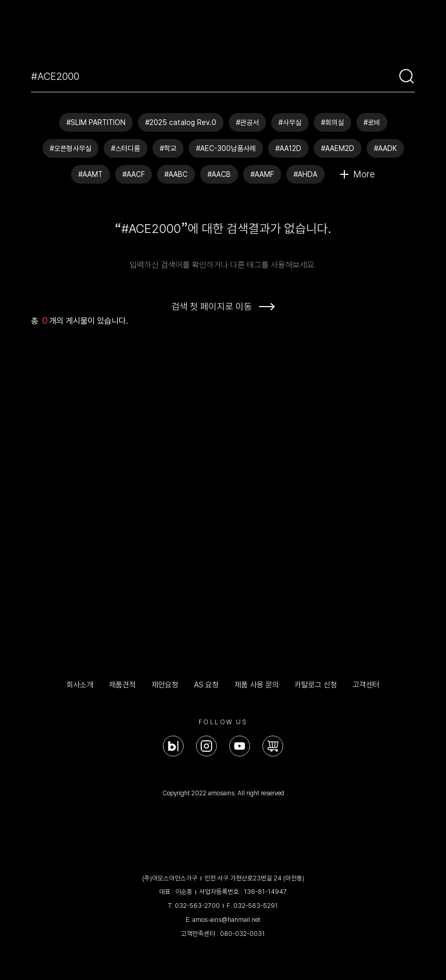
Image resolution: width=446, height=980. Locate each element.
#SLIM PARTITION (96, 122)
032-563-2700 (197, 906)
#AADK (385, 148)
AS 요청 (206, 685)
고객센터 (366, 685)
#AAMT (90, 174)
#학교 (168, 148)
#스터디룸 (126, 148)
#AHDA (305, 174)
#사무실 (290, 122)
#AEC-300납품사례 (226, 148)
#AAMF (262, 174)
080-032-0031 (242, 934)
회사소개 (80, 685)
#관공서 (247, 122)
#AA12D (288, 148)
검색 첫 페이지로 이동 (212, 306)
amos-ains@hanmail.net (226, 920)
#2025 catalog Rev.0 (181, 122)
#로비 (372, 122)
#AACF (134, 174)
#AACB (219, 174)
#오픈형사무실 (71, 148)
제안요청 (165, 685)
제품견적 (122, 685)
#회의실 (332, 122)
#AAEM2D (338, 148)
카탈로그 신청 (316, 685)
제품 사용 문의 (257, 685)
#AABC (176, 174)
